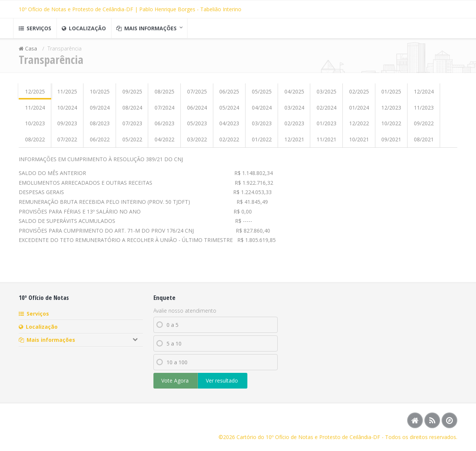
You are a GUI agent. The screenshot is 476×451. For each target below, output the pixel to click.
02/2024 (327, 110)
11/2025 (67, 94)
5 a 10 (169, 346)
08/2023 (100, 126)
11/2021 (327, 142)
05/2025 (262, 94)
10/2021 (359, 142)
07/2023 (132, 126)
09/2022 (424, 126)
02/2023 (294, 126)
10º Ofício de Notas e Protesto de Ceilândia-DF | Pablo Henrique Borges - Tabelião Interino (130, 9)
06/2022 (100, 142)
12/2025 (35, 94)
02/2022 (229, 142)
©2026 (228, 437)
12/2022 (359, 126)
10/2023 (35, 126)
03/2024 (294, 110)
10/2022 (391, 126)
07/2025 (197, 94)
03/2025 (327, 94)
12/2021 (294, 142)
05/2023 (197, 126)
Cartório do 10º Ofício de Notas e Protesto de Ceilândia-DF (308, 437)
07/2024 (164, 110)
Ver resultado (223, 383)
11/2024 (35, 110)
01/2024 (359, 110)
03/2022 (197, 142)
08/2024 (132, 110)
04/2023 (229, 126)
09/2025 (132, 94)
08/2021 (424, 142)
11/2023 (424, 110)
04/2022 (164, 142)
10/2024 (67, 110)
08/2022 (35, 142)
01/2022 (262, 142)
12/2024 (424, 94)
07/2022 (67, 142)
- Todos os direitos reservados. (419, 437)
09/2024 (100, 110)
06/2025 (229, 94)
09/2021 (391, 142)
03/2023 (262, 126)
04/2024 (262, 110)
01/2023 (327, 126)
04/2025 (294, 94)
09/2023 (67, 126)
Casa (32, 51)
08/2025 (164, 94)
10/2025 (100, 94)
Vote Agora (176, 383)
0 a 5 (167, 328)
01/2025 (391, 94)
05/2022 (132, 142)
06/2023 (164, 126)
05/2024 (229, 110)
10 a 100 (172, 365)
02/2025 (359, 94)
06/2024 (197, 110)
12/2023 (391, 110)
